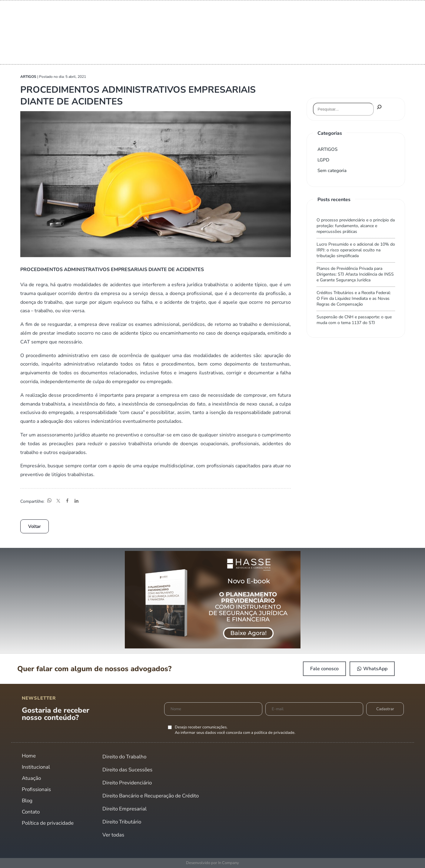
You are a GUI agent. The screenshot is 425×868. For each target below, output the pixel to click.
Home (29, 756)
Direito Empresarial (125, 809)
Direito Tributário (122, 822)
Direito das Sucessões (127, 770)
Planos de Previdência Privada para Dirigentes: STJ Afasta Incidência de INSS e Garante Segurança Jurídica (355, 274)
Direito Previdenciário (127, 783)
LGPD (323, 160)
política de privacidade (274, 733)
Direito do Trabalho (124, 757)
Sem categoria (332, 171)
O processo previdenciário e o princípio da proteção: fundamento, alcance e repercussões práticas (356, 226)
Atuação (31, 778)
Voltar (35, 526)
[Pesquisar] (379, 107)
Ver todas (113, 835)
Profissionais (36, 789)
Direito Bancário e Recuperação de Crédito (151, 796)
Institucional (36, 767)
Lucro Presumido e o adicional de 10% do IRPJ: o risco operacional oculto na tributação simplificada (356, 250)
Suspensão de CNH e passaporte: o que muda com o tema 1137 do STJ (354, 320)
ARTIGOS (327, 149)
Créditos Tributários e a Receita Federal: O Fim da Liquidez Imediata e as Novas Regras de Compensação (354, 298)
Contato (31, 812)
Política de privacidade (48, 823)
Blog (27, 801)
